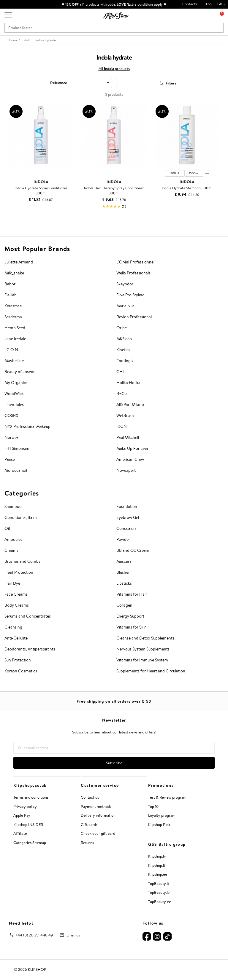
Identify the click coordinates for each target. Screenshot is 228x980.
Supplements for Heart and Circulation (151, 671)
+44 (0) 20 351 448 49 (34, 935)
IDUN (122, 426)
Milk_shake (14, 273)
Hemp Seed (15, 328)
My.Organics (16, 383)
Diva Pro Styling (130, 295)
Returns (87, 843)
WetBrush (125, 415)
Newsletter (114, 720)
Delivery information (98, 815)
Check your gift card (98, 833)
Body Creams (17, 605)
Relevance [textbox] (59, 83)
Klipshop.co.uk (30, 785)
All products (114, 68)
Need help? (21, 923)
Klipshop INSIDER (28, 825)
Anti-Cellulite (16, 638)
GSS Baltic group (167, 844)
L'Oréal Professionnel (135, 262)
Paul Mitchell (128, 437)
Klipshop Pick (159, 825)
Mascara (124, 561)
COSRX (11, 415)
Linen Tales (14, 405)
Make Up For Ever (132, 448)
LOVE (121, 4)
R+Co (122, 394)
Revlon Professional (134, 317)
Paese (10, 459)
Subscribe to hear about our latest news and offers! (114, 732)
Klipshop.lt (157, 865)
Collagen (124, 605)
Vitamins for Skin (132, 627)
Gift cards (89, 825)
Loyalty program (162, 815)
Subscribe (114, 763)
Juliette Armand (19, 262)
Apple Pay (22, 815)
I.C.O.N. (12, 350)
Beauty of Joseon (20, 372)
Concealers (126, 528)
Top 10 (153, 806)
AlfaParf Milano (130, 405)
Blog (208, 4)
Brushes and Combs (22, 561)
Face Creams (16, 594)
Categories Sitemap (30, 843)
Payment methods (96, 806)
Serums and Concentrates (28, 616)
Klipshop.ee (158, 874)
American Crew (130, 459)
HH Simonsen (17, 448)
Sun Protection (18, 660)
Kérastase (13, 306)
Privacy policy (25, 806)
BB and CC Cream (133, 550)
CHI (120, 372)
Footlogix (125, 361)
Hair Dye (12, 583)
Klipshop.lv (157, 856)
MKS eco (124, 339)
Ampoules (13, 539)
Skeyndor (125, 284)
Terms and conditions (31, 797)
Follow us (153, 923)
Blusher (123, 572)
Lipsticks (124, 583)
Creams (11, 550)
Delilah (11, 295)
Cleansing (13, 627)
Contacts (190, 4)
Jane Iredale (15, 339)
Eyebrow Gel (128, 517)
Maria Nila (125, 306)
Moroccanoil (16, 470)
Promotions (161, 785)
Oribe (122, 328)
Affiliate (20, 833)
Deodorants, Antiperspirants (30, 649)
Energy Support (130, 616)
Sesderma (13, 317)
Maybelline (14, 361)
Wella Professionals (133, 273)
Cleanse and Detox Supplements (145, 638)
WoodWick (14, 394)
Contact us (90, 797)
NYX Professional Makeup (27, 426)
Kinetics (123, 350)
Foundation (127, 506)
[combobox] (60, 83)
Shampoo (13, 506)
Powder (123, 539)
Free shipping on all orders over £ (114, 701)
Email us (73, 935)
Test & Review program (167, 797)
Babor (10, 284)
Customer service (100, 785)
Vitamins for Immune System (142, 660)
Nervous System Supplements (143, 649)
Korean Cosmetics (21, 671)
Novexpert (126, 470)
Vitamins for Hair (132, 594)
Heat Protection (19, 572)
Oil (7, 528)
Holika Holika (128, 383)
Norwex (12, 437)
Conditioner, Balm (21, 517)
